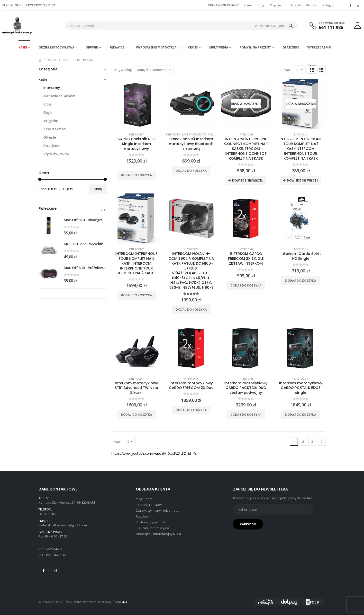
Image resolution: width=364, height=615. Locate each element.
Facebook (44, 570)
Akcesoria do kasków (59, 96)
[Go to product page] (49, 226)
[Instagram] (358, 5)
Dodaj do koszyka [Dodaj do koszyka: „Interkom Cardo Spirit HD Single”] (301, 281)
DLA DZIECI (291, 47)
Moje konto (278, 5)
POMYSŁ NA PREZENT (255, 47)
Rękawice (117, 47)
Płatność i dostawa (150, 505)
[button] (312, 70)
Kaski (23, 47)
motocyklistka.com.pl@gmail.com (63, 525)
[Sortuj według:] (154, 70)
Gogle (48, 112)
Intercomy (136, 135)
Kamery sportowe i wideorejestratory (208, 135)
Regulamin (144, 516)
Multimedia (219, 47)
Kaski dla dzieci (54, 129)
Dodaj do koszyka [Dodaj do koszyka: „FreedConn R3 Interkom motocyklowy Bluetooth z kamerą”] (191, 171)
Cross (193, 47)
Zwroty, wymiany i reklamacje (158, 510)
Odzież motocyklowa (56, 47)
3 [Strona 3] (312, 442)
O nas (248, 5)
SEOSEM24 (120, 602)
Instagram (55, 570)
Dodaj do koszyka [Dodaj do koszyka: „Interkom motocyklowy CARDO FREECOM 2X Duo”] (191, 410)
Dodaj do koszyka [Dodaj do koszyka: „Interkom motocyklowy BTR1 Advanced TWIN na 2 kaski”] (136, 415)
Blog (261, 5)
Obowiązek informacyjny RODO (159, 534)
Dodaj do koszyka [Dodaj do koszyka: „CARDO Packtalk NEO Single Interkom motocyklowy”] (136, 175)
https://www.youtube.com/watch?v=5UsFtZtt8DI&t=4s (154, 453)
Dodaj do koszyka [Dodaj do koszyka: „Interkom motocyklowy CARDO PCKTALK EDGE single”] (301, 415)
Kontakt (312, 5)
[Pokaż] (300, 70)
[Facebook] (351, 5)
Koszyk (296, 5)
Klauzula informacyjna (152, 528)
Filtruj (98, 189)
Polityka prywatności (151, 522)
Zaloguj (328, 5)
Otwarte (50, 137)
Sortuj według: (122, 70)
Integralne (51, 121)
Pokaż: (286, 70)
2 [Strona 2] (303, 442)
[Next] (322, 442)
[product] (136, 104)
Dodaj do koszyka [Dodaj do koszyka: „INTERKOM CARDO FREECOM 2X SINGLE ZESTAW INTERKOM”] (246, 285)
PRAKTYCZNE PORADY (223, 5)
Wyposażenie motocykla (156, 47)
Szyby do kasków (56, 154)
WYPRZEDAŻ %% (320, 47)
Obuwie (92, 47)
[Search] (291, 26)
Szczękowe (52, 146)
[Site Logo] (32, 25)
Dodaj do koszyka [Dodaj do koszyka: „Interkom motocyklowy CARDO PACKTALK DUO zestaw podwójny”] (246, 415)
